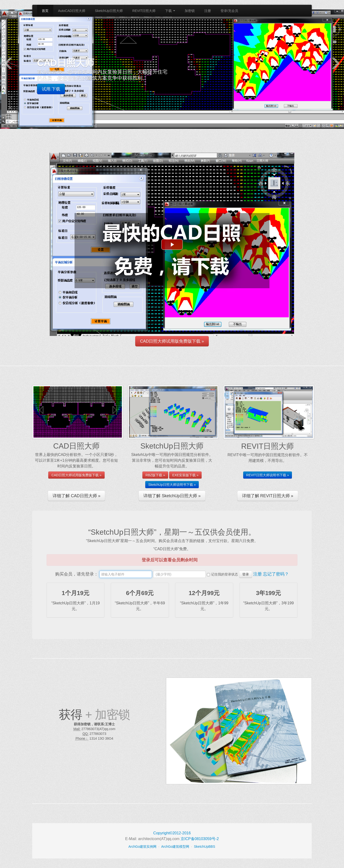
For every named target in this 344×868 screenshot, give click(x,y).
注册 (208, 11)
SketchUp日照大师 (109, 11)
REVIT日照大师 (144, 11)
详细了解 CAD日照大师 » (76, 496)
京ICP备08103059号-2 (200, 839)
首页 (45, 11)
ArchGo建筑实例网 (142, 847)
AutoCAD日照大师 (72, 11)
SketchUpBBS (205, 847)
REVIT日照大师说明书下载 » (268, 475)
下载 (170, 11)
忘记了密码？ (276, 574)
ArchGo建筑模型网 (175, 847)
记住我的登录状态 (225, 574)
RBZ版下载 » (155, 475)
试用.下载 (51, 89)
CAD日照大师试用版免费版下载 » (172, 341)
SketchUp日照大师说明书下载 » (172, 485)
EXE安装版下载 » (185, 475)
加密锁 (190, 11)
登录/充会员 (229, 11)
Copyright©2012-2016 (172, 833)
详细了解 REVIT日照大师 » (268, 496)
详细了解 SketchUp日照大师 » (172, 496)
